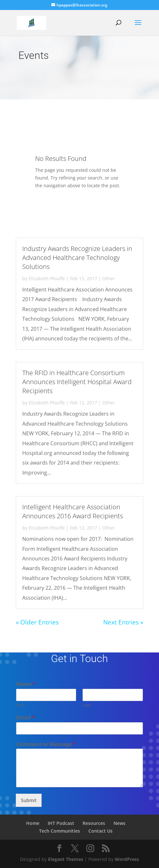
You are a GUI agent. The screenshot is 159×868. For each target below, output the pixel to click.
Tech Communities (60, 831)
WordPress (127, 859)
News (119, 823)
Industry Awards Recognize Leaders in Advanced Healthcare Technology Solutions (77, 258)
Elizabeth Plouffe (47, 278)
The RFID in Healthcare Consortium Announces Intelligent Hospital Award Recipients (77, 382)
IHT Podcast (61, 823)
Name (26, 684)
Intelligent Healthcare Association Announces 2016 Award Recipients (73, 511)
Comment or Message (46, 744)
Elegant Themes (66, 859)
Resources (94, 823)
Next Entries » (123, 622)
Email (25, 718)
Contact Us (100, 831)
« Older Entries (37, 622)
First (20, 705)
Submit (29, 800)
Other (109, 278)
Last (87, 705)
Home (33, 823)
